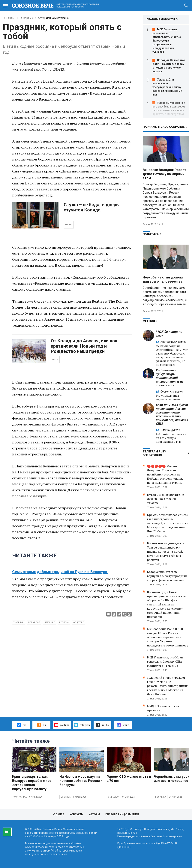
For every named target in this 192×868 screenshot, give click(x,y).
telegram (82, 725)
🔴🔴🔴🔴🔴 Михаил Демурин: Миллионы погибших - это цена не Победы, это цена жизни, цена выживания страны (165, 474)
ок (42, 725)
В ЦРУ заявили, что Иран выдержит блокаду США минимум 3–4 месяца (165, 661)
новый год (34, 622)
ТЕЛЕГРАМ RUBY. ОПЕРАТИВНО (155, 453)
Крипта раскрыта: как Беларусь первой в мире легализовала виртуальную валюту (32, 783)
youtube (62, 725)
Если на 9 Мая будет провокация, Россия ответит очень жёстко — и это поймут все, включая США (172, 414)
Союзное (66, 797)
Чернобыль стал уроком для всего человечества (163, 279)
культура (64, 622)
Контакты (76, 814)
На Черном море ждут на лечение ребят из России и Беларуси (81, 781)
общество (79, 622)
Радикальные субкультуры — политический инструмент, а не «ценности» (170, 378)
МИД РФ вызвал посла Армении (163, 708)
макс (123, 725)
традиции (19, 622)
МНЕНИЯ (149, 321)
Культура (9, 18)
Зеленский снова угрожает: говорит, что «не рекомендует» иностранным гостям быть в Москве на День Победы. (168, 686)
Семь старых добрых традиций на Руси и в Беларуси (60, 572)
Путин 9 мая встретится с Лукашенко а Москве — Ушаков (165, 499)
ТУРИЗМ (69, 225)
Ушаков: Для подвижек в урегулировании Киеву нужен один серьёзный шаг (167, 87)
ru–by (103, 725)
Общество (113, 797)
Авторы (94, 814)
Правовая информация (122, 814)
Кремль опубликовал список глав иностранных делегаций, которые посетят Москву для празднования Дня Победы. (168, 523)
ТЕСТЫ (55, 359)
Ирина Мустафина (57, 18)
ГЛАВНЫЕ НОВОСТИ (161, 19)
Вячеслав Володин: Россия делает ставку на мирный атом (164, 174)
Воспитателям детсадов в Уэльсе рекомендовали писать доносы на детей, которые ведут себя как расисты (166, 552)
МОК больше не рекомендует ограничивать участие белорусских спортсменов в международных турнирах (167, 41)
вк (21, 725)
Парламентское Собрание (164, 127)
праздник (50, 622)
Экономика (20, 797)
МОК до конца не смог (169, 333)
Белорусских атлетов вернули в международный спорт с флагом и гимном (167, 576)
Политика (151, 234)
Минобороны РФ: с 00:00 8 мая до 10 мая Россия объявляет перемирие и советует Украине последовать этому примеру (168, 637)
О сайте (59, 814)
